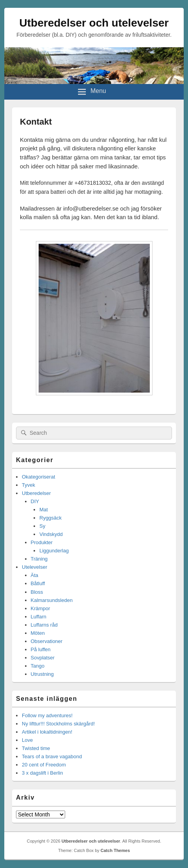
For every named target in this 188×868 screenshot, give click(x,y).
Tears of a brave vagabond (52, 756)
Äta (35, 575)
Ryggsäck (51, 518)
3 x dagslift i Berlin (43, 773)
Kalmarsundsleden (52, 600)
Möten (38, 633)
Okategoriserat (38, 477)
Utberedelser (36, 493)
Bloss (37, 592)
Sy (42, 526)
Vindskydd (51, 534)
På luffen (41, 649)
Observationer (47, 641)
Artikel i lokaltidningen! (47, 732)
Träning (39, 559)
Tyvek (28, 485)
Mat (44, 510)
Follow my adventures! (47, 715)
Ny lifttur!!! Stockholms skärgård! (58, 724)
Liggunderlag (54, 551)
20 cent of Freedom (44, 765)
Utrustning (42, 674)
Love (27, 740)
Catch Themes (115, 850)
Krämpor (41, 608)
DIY (35, 501)
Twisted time (36, 748)
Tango (38, 666)
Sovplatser (43, 658)
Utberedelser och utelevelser (94, 23)
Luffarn (39, 617)
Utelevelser (35, 567)
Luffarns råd (44, 625)
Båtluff (38, 583)
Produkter (42, 542)
